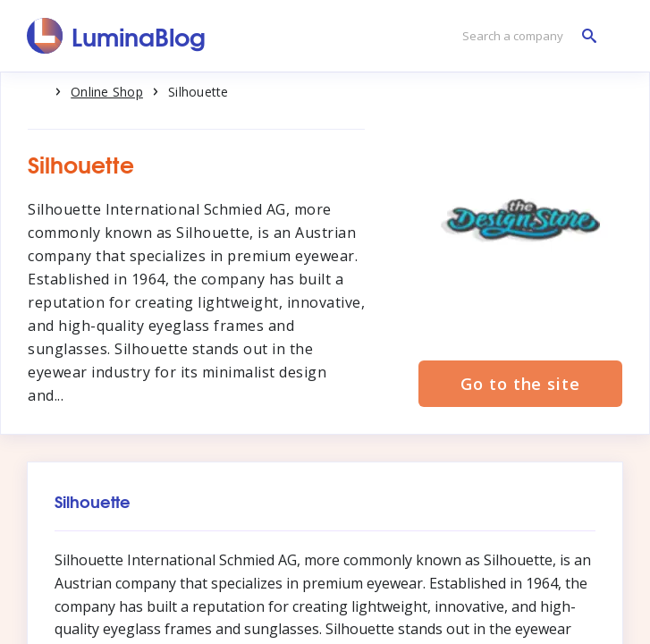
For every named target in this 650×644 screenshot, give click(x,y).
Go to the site (520, 384)
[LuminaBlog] (117, 36)
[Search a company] (525, 36)
